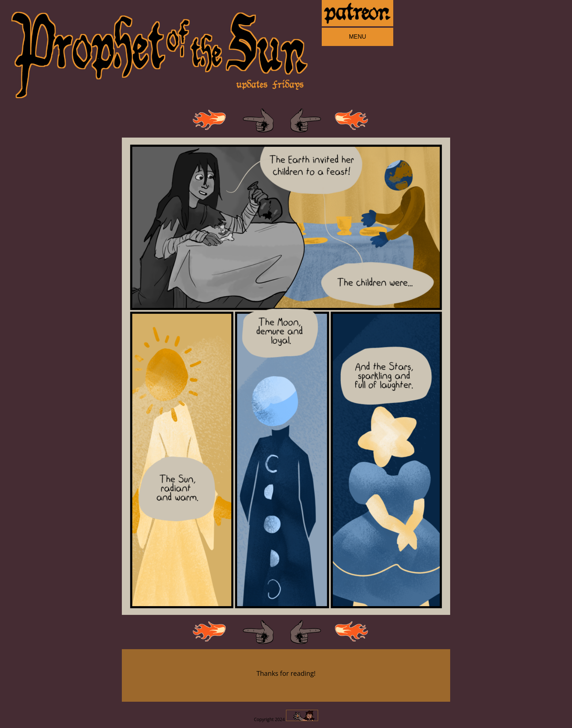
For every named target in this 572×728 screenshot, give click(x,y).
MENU (357, 37)
